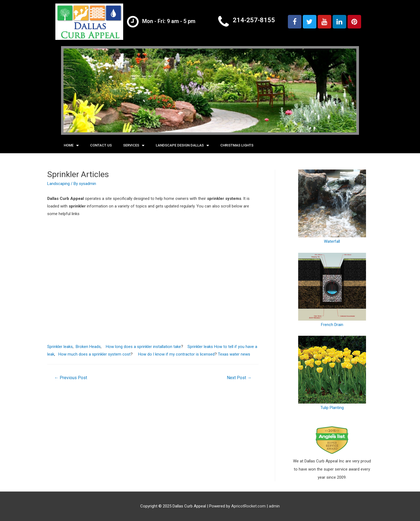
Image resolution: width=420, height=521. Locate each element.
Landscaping (58, 184)
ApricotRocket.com (248, 506)
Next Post (239, 378)
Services (134, 146)
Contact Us (101, 145)
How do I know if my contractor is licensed (176, 354)
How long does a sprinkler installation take (143, 347)
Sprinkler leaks (60, 347)
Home (71, 146)
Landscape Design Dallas (182, 146)
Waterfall (332, 207)
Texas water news (234, 354)
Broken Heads (88, 347)
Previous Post (71, 378)
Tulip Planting (332, 373)
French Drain (332, 290)
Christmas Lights (237, 145)
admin (274, 506)
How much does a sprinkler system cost (94, 354)
